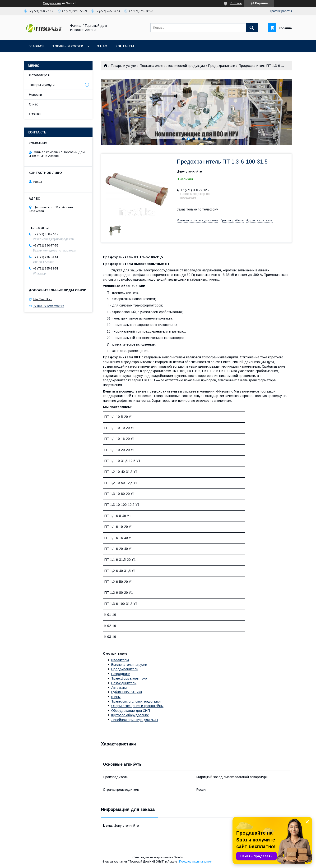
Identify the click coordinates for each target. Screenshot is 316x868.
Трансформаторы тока (129, 678)
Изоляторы (120, 660)
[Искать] (252, 28)
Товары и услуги (68, 46)
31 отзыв (236, 3)
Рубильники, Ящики (127, 692)
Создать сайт (52, 3)
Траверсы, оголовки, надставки (136, 701)
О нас (102, 46)
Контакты (125, 46)
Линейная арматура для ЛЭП (135, 720)
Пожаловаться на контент (196, 862)
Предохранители (222, 66)
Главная (36, 46)
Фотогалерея (39, 75)
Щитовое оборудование (130, 715)
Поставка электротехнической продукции (172, 66)
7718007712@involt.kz (49, 306)
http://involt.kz (42, 299)
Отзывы (35, 114)
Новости (35, 95)
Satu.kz (179, 857)
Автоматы (119, 688)
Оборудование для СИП (131, 711)
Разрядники (121, 674)
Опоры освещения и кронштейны (137, 706)
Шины (116, 697)
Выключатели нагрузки (129, 665)
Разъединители (124, 683)
